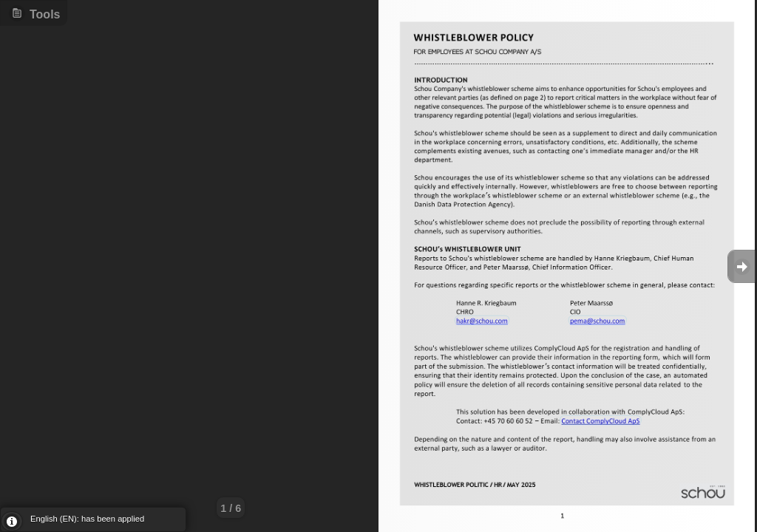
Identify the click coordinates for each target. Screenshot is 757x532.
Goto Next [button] (742, 266)
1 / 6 (231, 508)
